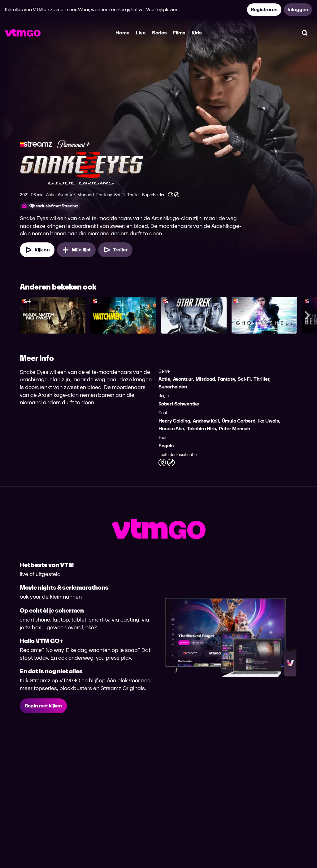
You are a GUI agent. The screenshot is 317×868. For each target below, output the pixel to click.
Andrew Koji (206, 421)
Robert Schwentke (179, 404)
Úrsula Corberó (239, 421)
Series (159, 33)
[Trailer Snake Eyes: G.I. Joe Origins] (115, 250)
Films (179, 33)
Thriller (261, 379)
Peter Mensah (234, 429)
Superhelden (173, 387)
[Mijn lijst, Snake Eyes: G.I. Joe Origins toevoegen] (76, 250)
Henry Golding (174, 421)
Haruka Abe (171, 429)
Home (122, 33)
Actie (164, 379)
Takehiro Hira (202, 429)
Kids (197, 33)
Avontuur (183, 379)
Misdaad (205, 379)
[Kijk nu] (37, 250)
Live (141, 33)
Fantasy (226, 379)
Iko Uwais (269, 421)
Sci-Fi (244, 379)
